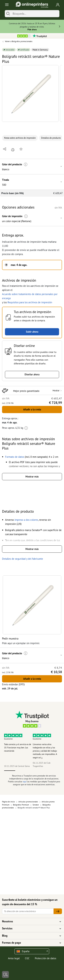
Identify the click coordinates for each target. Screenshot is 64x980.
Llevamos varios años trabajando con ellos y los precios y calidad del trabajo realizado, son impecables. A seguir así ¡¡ (45, 751)
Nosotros (30, 921)
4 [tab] (43, 771)
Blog (30, 936)
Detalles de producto (51, 138)
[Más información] (26, 165)
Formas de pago (30, 943)
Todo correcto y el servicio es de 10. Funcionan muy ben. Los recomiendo (18, 748)
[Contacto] (5, 975)
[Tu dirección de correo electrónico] (28, 911)
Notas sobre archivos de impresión (20, 138)
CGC (27, 958)
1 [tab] (10, 771)
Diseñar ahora (32, 374)
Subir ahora (32, 332)
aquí (25, 782)
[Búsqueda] (35, 14)
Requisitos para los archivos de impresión (30, 302)
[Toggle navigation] (6, 5)
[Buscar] (8, 14)
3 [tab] (32, 771)
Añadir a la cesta (32, 409)
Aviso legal (14, 958)
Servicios (30, 929)
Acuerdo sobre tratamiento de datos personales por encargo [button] (30, 296)
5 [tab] (54, 771)
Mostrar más (32, 477)
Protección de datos (45, 958)
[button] (30, 93)
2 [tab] (21, 771)
